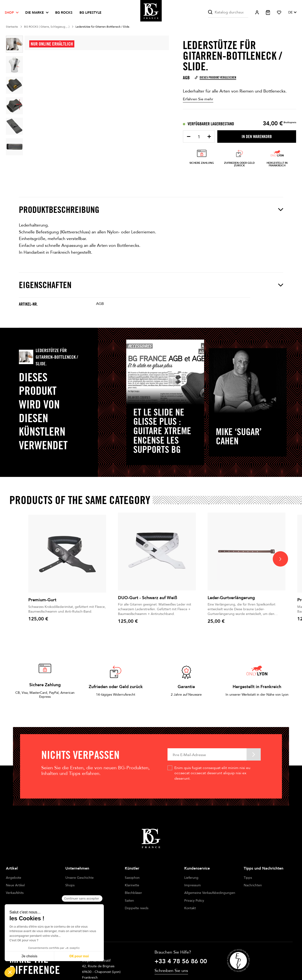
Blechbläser (133, 893)
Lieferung (191, 878)
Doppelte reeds (137, 908)
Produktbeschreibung (151, 210)
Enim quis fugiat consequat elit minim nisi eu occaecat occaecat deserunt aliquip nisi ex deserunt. (212, 773)
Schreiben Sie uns (171, 961)
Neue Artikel (15, 885)
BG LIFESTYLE (90, 13)
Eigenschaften (151, 285)
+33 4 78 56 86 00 (181, 952)
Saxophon (132, 878)
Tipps (248, 878)
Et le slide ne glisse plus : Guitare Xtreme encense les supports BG (162, 431)
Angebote (14, 878)
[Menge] (199, 137)
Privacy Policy (194, 901)
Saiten (129, 901)
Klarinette (132, 885)
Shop (9, 13)
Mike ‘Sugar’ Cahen (239, 436)
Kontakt (190, 908)
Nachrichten (253, 885)
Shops (70, 885)
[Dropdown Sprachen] (292, 13)
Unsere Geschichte (80, 878)
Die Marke (35, 13)
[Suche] (228, 12)
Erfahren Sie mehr (198, 99)
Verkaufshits (15, 893)
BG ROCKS (64, 13)
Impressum (193, 885)
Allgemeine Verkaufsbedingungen (210, 893)
